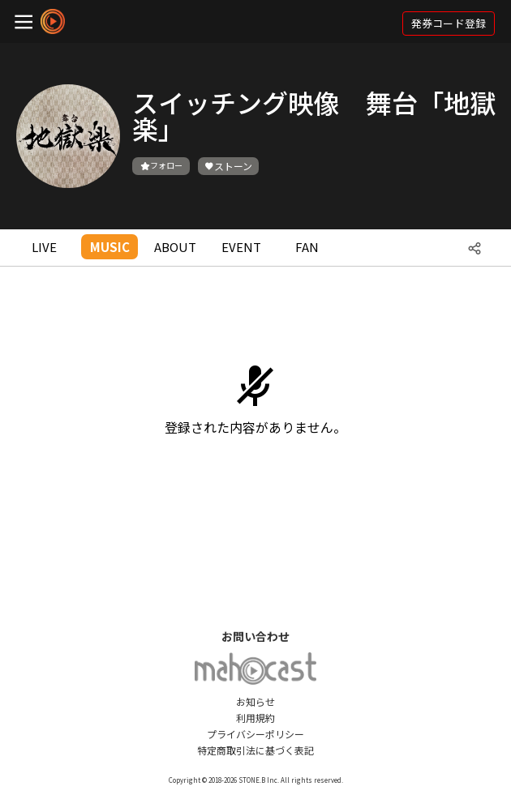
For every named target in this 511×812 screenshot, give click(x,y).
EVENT (241, 247)
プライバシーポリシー (255, 734)
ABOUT (175, 247)
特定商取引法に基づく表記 (255, 750)
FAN (307, 247)
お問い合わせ (255, 636)
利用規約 (255, 718)
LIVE (44, 247)
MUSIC (110, 247)
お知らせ (255, 701)
